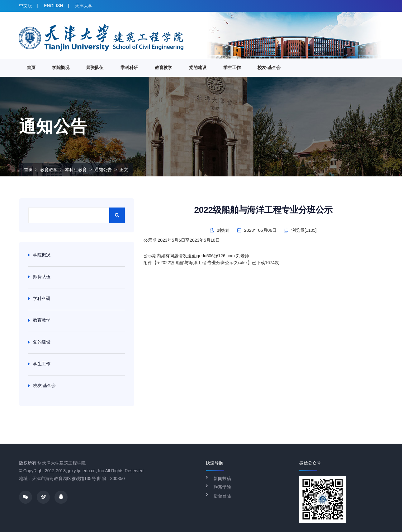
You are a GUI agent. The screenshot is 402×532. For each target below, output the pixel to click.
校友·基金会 (269, 68)
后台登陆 (222, 496)
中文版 (26, 6)
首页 (31, 68)
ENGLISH (53, 6)
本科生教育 (76, 170)
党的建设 (198, 68)
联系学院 (222, 487)
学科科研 (129, 68)
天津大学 (84, 6)
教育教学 (163, 68)
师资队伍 (95, 68)
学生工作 (232, 68)
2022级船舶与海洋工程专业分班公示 (263, 210)
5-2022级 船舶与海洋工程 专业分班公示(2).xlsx (202, 263)
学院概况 (61, 68)
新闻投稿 (222, 478)
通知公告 (103, 170)
